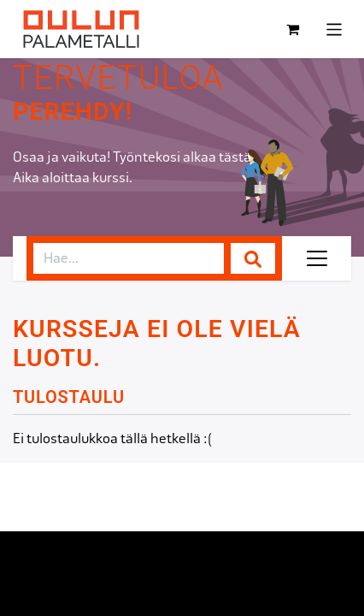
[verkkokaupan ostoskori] (293, 29)
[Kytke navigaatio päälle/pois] (335, 29)
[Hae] (253, 258)
